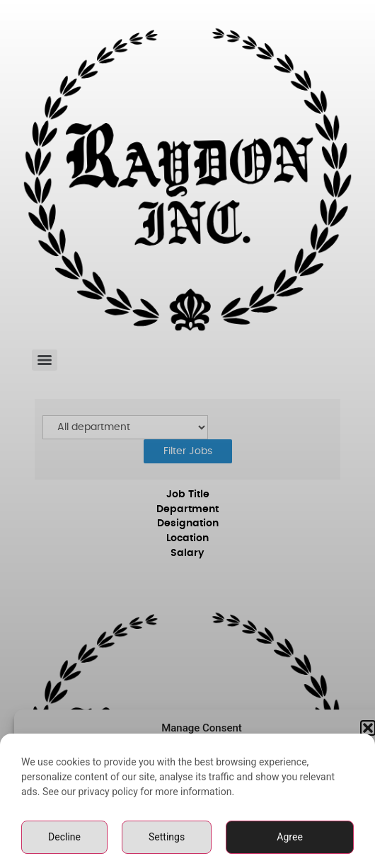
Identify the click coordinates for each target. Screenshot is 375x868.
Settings (167, 843)
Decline (64, 843)
